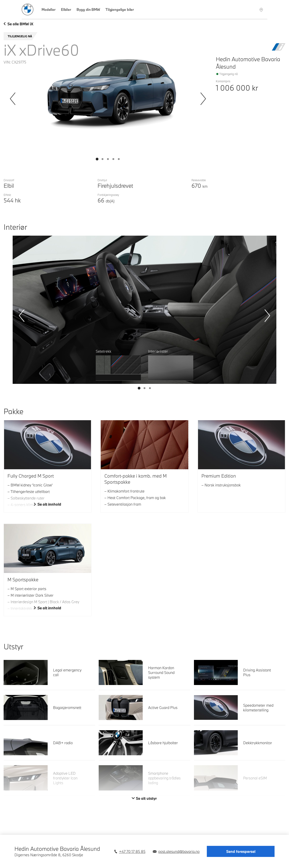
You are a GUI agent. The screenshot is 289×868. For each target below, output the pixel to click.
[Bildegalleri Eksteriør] (108, 101)
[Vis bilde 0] (97, 159)
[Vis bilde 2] (108, 159)
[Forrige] (13, 99)
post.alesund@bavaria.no (179, 851)
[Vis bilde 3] (113, 159)
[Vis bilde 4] (119, 159)
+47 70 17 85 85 (132, 851)
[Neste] (203, 99)
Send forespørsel (241, 851)
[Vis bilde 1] (103, 159)
